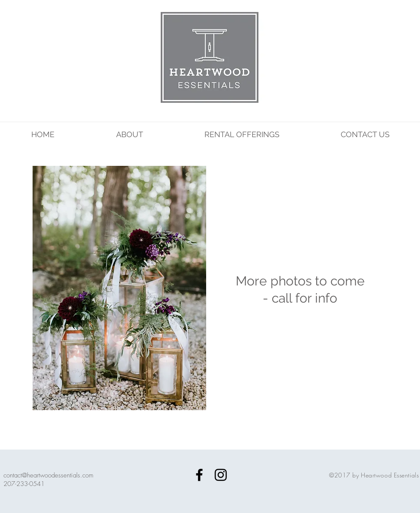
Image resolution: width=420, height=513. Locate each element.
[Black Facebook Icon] (199, 475)
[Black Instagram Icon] (221, 475)
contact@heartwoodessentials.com (48, 475)
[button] (119, 299)
